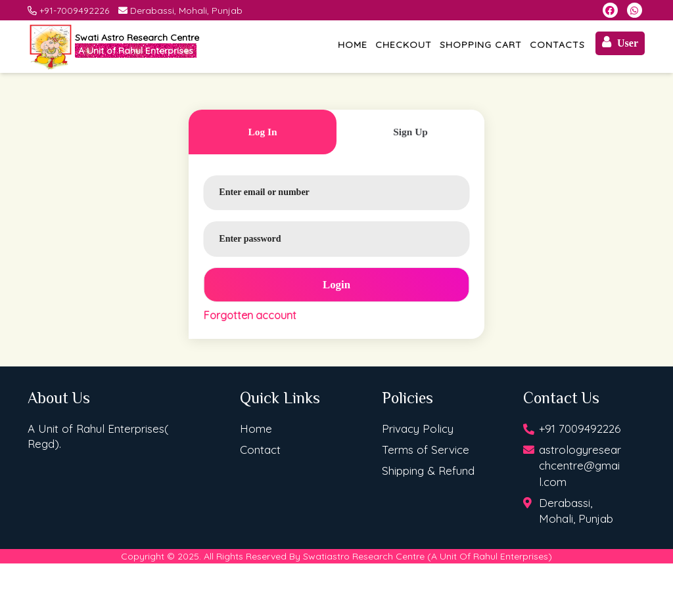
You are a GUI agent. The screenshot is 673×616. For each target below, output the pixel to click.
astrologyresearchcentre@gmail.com (580, 466)
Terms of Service (426, 450)
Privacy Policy (418, 429)
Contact (260, 450)
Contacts (557, 45)
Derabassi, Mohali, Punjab (186, 11)
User (620, 42)
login (336, 285)
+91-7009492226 (74, 11)
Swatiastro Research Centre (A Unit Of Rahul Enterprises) (428, 556)
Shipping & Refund (428, 471)
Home (353, 45)
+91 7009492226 (580, 429)
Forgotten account (250, 315)
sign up (410, 132)
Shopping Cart (481, 45)
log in (262, 132)
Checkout (404, 45)
